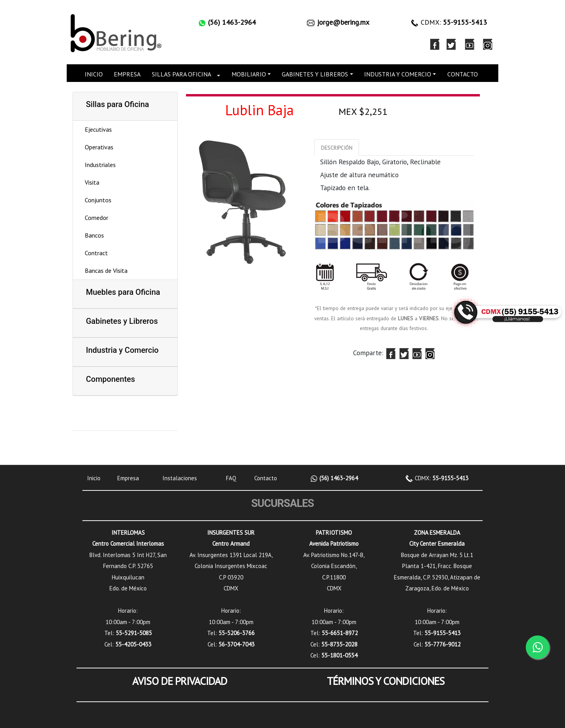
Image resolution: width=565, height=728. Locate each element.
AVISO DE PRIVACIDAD (180, 681)
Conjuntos (98, 200)
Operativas (99, 147)
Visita (92, 182)
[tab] (337, 147)
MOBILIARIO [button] (249, 74)
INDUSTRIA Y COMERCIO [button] (398, 74)
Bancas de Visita (106, 271)
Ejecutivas (98, 129)
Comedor (97, 218)
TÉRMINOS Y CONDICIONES (386, 681)
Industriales (100, 165)
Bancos (94, 235)
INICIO (94, 74)
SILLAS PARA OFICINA (181, 74)
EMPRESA (127, 74)
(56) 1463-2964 (338, 478)
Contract (96, 253)
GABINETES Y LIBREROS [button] (315, 74)
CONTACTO (463, 74)
